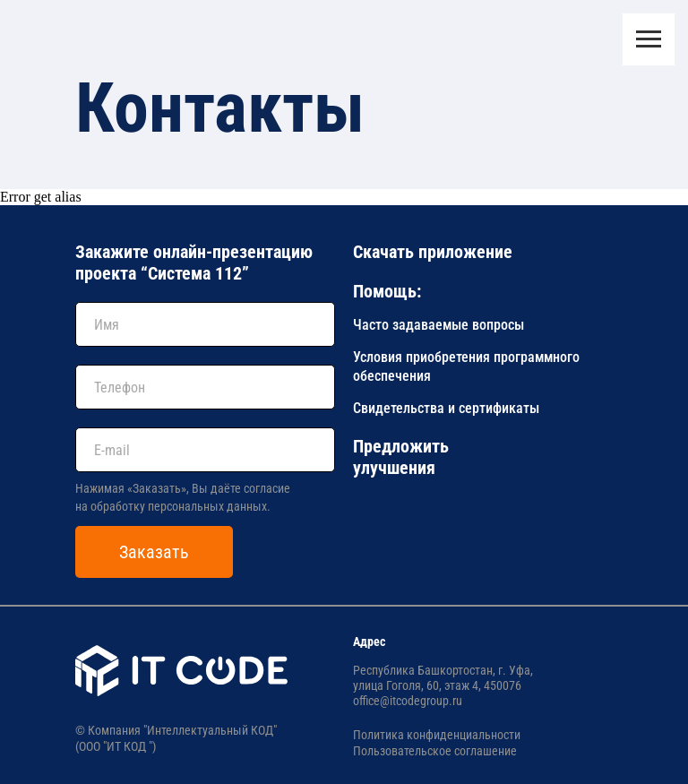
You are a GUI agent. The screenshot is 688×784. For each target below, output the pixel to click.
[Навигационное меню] (649, 39)
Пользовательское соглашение (435, 751)
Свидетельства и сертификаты (446, 408)
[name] (205, 324)
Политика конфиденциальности (437, 735)
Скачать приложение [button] (433, 252)
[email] (205, 450)
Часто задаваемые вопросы (439, 325)
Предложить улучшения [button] (401, 457)
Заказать (154, 552)
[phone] (205, 387)
